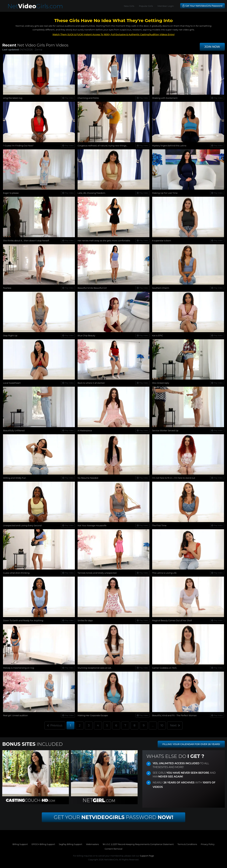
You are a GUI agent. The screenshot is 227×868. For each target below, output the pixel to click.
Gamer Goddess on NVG (164, 668)
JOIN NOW (212, 47)
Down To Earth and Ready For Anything (23, 620)
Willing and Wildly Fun (14, 478)
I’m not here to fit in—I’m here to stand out (174, 478)
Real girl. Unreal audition (15, 715)
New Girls (129, 6)
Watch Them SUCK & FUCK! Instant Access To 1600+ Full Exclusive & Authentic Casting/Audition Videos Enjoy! (114, 34)
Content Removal (113, 849)
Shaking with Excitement (165, 98)
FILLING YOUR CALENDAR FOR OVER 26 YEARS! (191, 744)
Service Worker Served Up (165, 430)
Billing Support (20, 844)
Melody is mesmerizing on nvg (18, 668)
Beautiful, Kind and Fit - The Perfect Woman (174, 715)
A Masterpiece (85, 430)
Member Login (166, 6)
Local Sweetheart (12, 383)
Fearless (7, 288)
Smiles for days (85, 620)
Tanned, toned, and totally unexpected (97, 573)
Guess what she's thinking (16, 573)
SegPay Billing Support (70, 844)
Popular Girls (146, 6)
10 (162, 725)
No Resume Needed (88, 478)
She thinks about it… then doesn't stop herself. (26, 241)
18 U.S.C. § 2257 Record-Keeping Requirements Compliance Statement (138, 844)
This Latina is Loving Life (164, 573)
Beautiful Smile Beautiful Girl (92, 288)
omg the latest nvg (13, 98)
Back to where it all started (91, 383)
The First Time (159, 525)
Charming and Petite (88, 98)
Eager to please (11, 193)
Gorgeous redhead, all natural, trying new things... (103, 146)
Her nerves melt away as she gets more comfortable (104, 241)
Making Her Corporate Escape (93, 715)
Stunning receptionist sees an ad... (95, 668)
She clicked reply (161, 383)
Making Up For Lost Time (165, 193)
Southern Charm (161, 288)
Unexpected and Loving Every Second (22, 525)
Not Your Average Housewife (92, 525)
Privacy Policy (208, 844)
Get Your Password (113, 817)
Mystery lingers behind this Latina (169, 146)
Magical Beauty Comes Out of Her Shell (172, 620)
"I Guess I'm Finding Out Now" (18, 146)
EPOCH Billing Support (43, 844)
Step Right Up (10, 335)
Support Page (147, 856)
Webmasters (93, 844)
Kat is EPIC (158, 335)
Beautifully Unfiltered (14, 430)
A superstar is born (162, 241)
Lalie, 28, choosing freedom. (92, 193)
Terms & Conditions (187, 844)
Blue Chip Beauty (86, 335)
